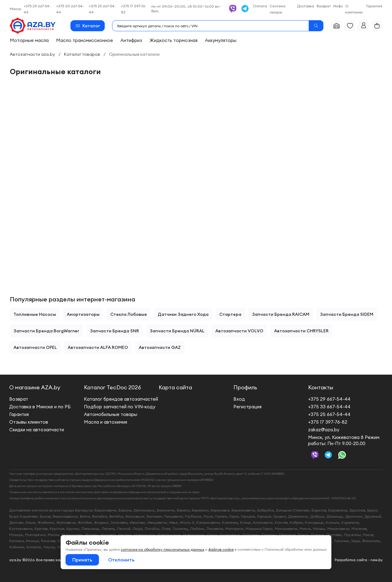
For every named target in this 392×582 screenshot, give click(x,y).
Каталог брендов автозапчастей (121, 399)
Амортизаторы (83, 314)
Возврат (324, 6)
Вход (239, 399)
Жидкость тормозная (173, 40)
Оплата (260, 6)
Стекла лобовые (129, 314)
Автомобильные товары (111, 414)
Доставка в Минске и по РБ (40, 407)
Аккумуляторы (221, 40)
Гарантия (374, 6)
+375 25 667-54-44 (329, 414)
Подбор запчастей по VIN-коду (120, 407)
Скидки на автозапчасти (37, 430)
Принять (82, 560)
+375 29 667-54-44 (329, 399)
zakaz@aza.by (324, 430)
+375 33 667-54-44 (329, 407)
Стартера (230, 314)
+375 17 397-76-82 (328, 422)
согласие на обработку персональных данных (162, 549)
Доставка (306, 6)
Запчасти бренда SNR (115, 331)
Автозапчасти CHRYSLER (301, 331)
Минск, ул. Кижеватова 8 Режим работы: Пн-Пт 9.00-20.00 (344, 440)
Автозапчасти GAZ (160, 347)
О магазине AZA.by (35, 387)
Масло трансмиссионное (85, 40)
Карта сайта (175, 387)
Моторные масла (29, 40)
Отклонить (121, 560)
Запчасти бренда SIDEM (347, 314)
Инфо (338, 6)
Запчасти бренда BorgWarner (46, 331)
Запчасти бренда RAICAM (281, 314)
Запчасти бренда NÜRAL (177, 331)
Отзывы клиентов (29, 422)
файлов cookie (221, 549)
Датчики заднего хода (183, 314)
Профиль (245, 387)
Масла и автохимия (106, 422)
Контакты (321, 387)
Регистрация (247, 407)
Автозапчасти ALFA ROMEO (98, 347)
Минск (15, 9)
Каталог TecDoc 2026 (112, 387)
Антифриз (131, 40)
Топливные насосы (35, 314)
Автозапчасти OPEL (35, 347)
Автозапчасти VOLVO (239, 331)
